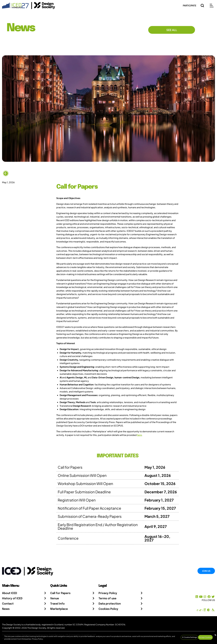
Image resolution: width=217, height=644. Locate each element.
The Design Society (37, 628)
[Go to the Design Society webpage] (37, 571)
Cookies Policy (108, 609)
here (139, 435)
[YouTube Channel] (201, 597)
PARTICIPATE (190, 5)
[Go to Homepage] (15, 5)
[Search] (202, 6)
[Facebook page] (209, 597)
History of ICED (12, 599)
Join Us (206, 571)
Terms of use (107, 599)
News (6, 609)
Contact (8, 604)
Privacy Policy (108, 593)
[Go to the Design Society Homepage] (43, 6)
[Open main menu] (212, 6)
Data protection (110, 604)
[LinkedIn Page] (197, 597)
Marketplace (59, 609)
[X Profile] (213, 597)
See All (172, 30)
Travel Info (57, 604)
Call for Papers (60, 593)
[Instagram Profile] (205, 597)
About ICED (10, 593)
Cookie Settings (189, 637)
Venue (55, 599)
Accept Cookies (205, 637)
